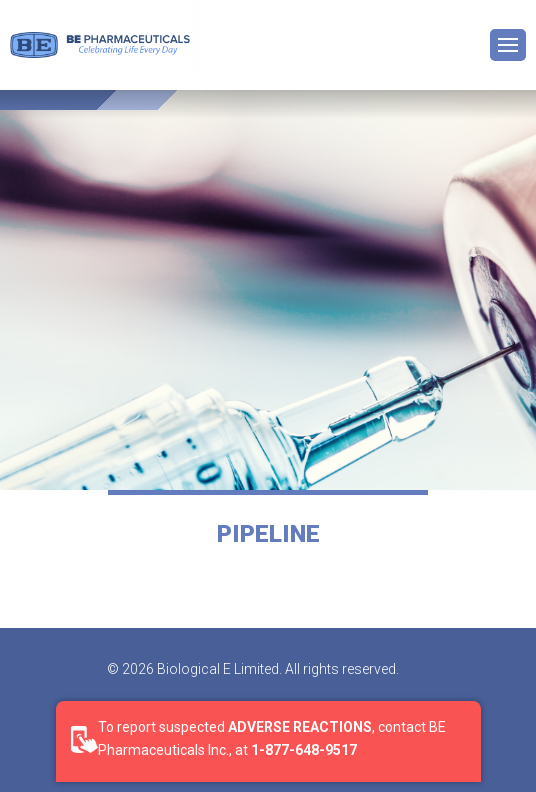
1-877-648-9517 (304, 750)
